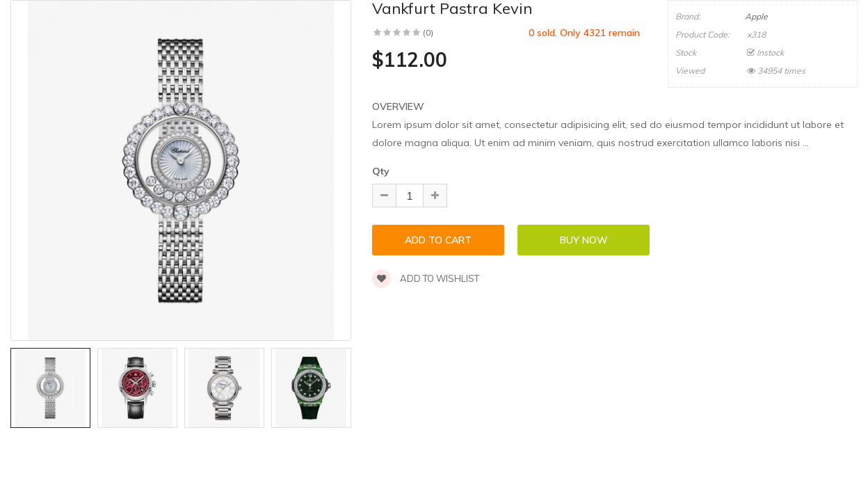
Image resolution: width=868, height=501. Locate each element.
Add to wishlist (426, 278)
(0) (428, 32)
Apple (756, 16)
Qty (381, 171)
